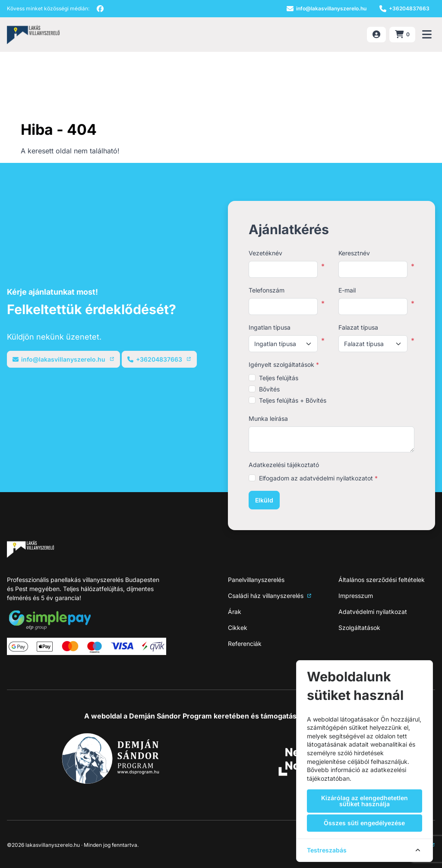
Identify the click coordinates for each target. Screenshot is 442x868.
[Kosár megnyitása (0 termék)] (402, 35)
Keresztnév (354, 253)
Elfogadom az (318, 478)
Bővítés (269, 389)
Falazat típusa (358, 327)
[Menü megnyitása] (427, 35)
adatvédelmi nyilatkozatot (336, 478)
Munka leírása (268, 418)
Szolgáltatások (359, 628)
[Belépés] (376, 35)
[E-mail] (327, 9)
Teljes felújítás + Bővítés (293, 400)
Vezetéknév (265, 253)
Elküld (264, 500)
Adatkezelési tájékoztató (284, 465)
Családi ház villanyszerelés (270, 596)
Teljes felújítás (279, 378)
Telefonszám (267, 290)
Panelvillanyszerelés (256, 580)
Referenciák (245, 644)
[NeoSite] (33, 35)
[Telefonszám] (404, 9)
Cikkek (238, 628)
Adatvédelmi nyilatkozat (373, 612)
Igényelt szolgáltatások (284, 364)
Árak (235, 612)
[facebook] (100, 9)
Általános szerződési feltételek (382, 580)
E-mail (347, 290)
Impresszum (356, 596)
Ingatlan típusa (270, 327)
